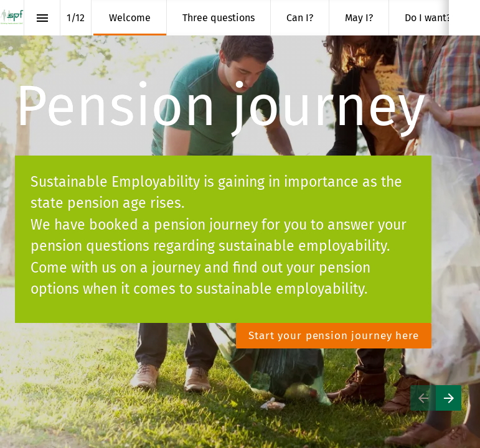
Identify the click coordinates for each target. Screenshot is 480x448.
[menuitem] (130, 18)
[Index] (42, 18)
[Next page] (449, 398)
